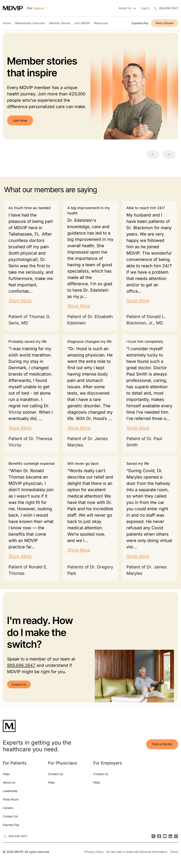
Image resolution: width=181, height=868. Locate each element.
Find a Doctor (165, 23)
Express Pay (140, 23)
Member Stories (60, 23)
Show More (20, 301)
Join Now (20, 121)
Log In (145, 8)
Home (7, 23)
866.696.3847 (169, 8)
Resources (101, 23)
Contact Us (19, 684)
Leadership (10, 791)
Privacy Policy (94, 852)
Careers (8, 808)
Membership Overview (30, 23)
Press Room (11, 799)
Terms (174, 852)
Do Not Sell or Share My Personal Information (137, 852)
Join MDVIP (82, 23)
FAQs (6, 774)
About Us (9, 782)
